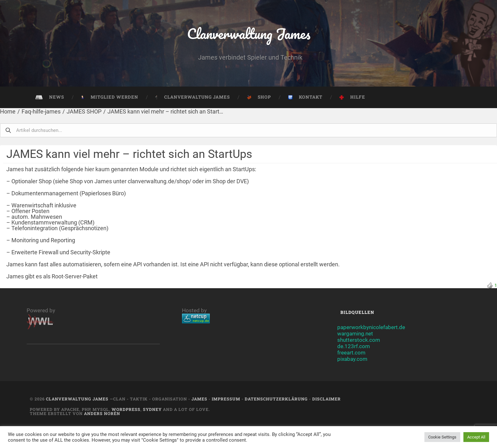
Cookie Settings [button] (442, 437)
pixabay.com (352, 359)
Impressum (226, 399)
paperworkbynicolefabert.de (371, 327)
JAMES (199, 399)
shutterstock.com (359, 340)
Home (8, 111)
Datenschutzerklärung (276, 399)
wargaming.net (355, 334)
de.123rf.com (354, 346)
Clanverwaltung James (249, 33)
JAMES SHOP (84, 111)
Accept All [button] (476, 437)
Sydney (152, 409)
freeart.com (351, 353)
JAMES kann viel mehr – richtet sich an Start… (165, 111)
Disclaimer (326, 399)
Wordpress (126, 409)
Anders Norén (102, 413)
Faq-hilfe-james (41, 111)
